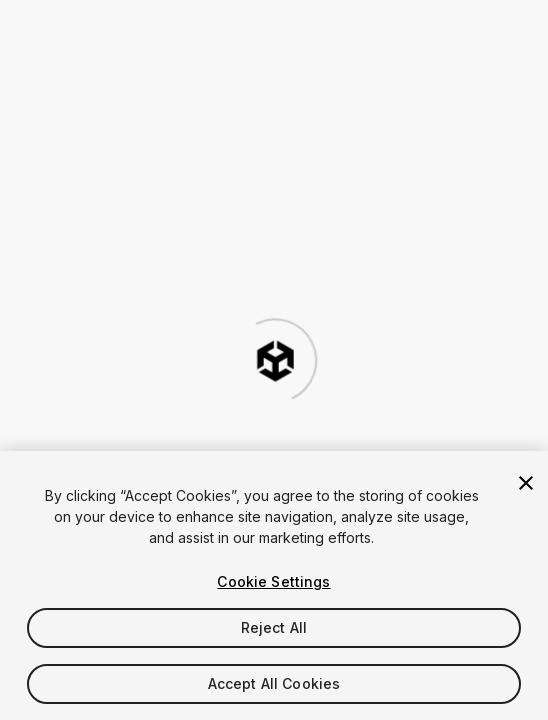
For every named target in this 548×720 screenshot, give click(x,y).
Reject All (274, 627)
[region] (274, 585)
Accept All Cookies (274, 683)
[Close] (526, 483)
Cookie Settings (273, 581)
